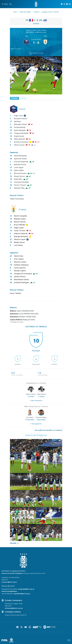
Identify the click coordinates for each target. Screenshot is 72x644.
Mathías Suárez (20, 219)
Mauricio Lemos (20, 262)
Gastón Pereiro (20, 277)
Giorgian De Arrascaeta (23, 274)
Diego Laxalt (19, 228)
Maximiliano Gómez (21, 279)
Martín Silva (18, 256)
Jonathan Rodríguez (22, 282)
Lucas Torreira (20, 231)
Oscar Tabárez (16, 293)
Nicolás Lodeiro (20, 271)
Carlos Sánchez (20, 268)
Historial (24, 98)
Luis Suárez (18, 245)
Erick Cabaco (19, 259)
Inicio (15, 12)
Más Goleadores (36, 401)
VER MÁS (14, 543)
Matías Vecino (19, 242)
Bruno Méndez (20, 225)
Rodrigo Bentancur (21, 236)
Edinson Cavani (20, 239)
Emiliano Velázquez (21, 265)
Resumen (14, 98)
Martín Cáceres (20, 222)
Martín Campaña (20, 216)
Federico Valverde (21, 233)
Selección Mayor (25, 12)
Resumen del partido (36, 53)
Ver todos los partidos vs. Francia (48, 430)
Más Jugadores (36, 424)
